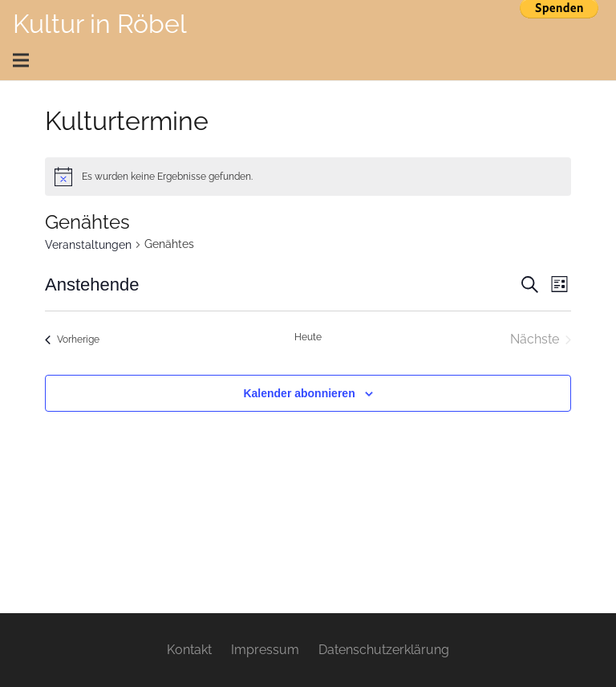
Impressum (265, 650)
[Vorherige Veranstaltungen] (72, 339)
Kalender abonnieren (299, 393)
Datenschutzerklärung (384, 650)
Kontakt (189, 650)
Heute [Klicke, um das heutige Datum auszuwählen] (308, 337)
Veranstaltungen (88, 245)
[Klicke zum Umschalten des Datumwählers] (92, 285)
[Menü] (303, 60)
